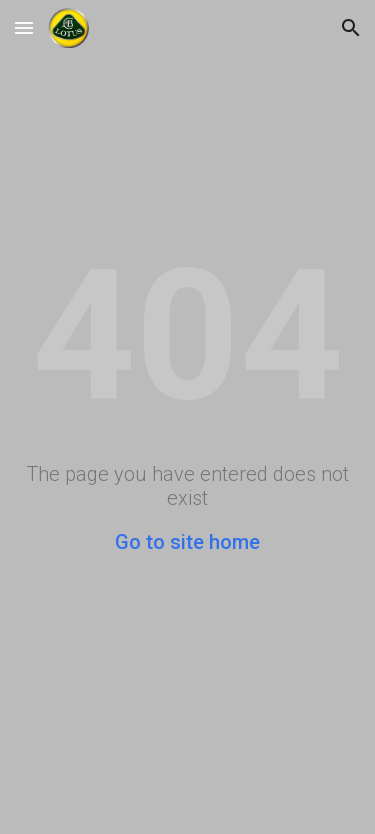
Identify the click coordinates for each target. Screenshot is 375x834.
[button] (24, 27)
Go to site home (187, 542)
